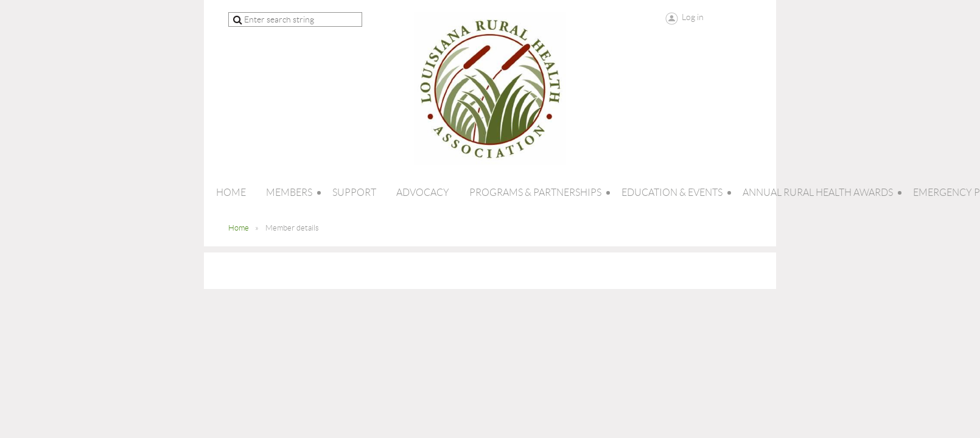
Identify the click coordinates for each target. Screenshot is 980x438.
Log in (693, 17)
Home (239, 228)
